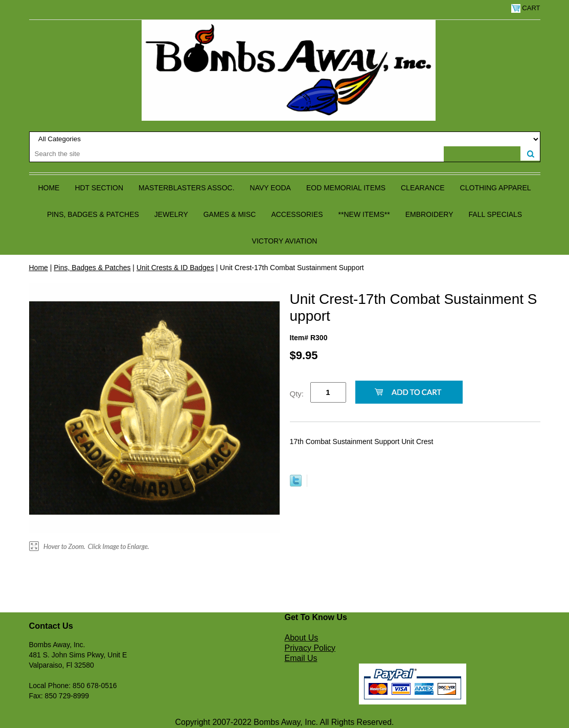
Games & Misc (230, 214)
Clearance (423, 188)
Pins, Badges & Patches (93, 214)
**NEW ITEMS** (364, 214)
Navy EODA (270, 188)
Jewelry (171, 214)
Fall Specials (496, 214)
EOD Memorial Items (346, 188)
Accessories (297, 214)
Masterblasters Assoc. (187, 188)
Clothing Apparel (496, 188)
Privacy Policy (310, 648)
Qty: (297, 394)
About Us (302, 638)
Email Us (301, 658)
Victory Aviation (285, 241)
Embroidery (429, 214)
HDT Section (99, 188)
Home (49, 188)
